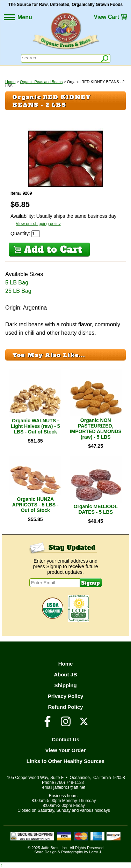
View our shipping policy (38, 224)
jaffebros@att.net (69, 787)
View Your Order (66, 750)
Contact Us (65, 739)
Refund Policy (65, 707)
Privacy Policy (66, 696)
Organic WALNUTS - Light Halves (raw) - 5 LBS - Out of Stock (35, 426)
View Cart (106, 17)
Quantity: (21, 233)
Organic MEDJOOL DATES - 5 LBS (96, 509)
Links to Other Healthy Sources (65, 761)
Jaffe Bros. (50, 848)
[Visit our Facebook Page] (48, 725)
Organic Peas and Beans (41, 82)
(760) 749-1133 (70, 782)
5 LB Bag (17, 283)
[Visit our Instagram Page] (66, 725)
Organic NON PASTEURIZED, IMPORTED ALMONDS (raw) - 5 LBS (96, 429)
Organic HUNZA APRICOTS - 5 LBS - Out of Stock (35, 505)
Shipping (65, 685)
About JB (65, 674)
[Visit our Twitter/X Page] (84, 725)
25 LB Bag (18, 291)
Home (10, 82)
